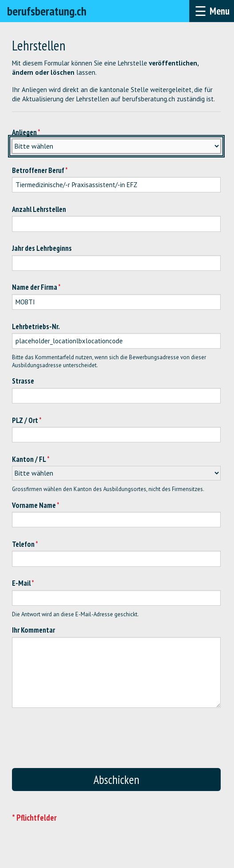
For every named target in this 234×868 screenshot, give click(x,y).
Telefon (23, 544)
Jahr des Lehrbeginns (42, 248)
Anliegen (24, 132)
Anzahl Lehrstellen (39, 209)
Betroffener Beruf (38, 170)
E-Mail (21, 583)
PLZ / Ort (25, 420)
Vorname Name (34, 505)
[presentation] (132, 742)
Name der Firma (35, 287)
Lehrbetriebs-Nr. (36, 326)
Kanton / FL (29, 459)
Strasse (23, 381)
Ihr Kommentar (33, 630)
